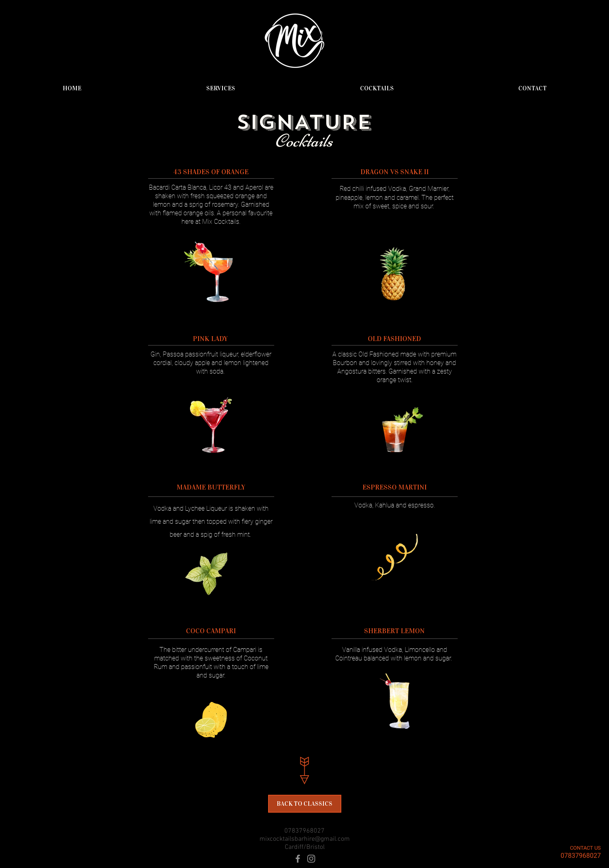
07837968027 (304, 831)
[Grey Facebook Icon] (298, 859)
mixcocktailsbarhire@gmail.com (305, 839)
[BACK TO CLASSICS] (305, 804)
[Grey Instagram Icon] (311, 859)
